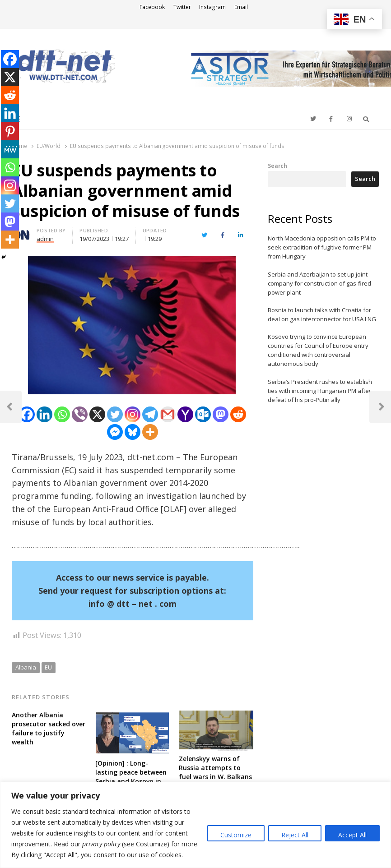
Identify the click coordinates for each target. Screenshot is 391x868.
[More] (150, 432)
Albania (26, 667)
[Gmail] (168, 414)
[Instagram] (133, 414)
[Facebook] (27, 414)
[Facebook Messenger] (115, 432)
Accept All (352, 835)
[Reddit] (238, 414)
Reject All (295, 835)
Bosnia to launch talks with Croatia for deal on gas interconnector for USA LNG (322, 314)
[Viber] (80, 414)
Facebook (152, 7)
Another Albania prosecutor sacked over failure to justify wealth (49, 728)
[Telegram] (150, 414)
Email (241, 7)
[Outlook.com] (203, 414)
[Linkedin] (44, 414)
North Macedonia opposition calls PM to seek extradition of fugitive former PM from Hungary (322, 247)
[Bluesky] (133, 432)
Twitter (182, 7)
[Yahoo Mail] (185, 414)
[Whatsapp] (62, 414)
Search (277, 166)
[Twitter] (115, 414)
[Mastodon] (221, 414)
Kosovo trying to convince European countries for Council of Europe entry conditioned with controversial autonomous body (318, 350)
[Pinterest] (10, 131)
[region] (195, 825)
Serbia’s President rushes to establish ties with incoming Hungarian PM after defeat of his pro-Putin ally (320, 391)
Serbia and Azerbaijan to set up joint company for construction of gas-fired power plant (319, 283)
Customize (236, 835)
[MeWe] (10, 149)
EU (48, 667)
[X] (97, 414)
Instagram (212, 7)
